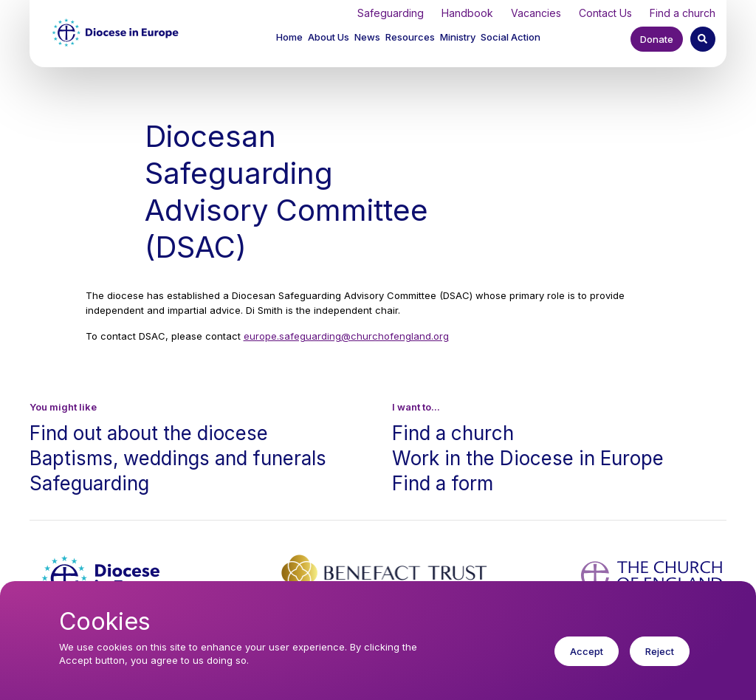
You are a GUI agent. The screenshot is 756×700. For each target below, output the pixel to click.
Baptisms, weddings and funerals (178, 458)
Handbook (467, 13)
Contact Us (605, 13)
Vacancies (536, 13)
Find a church (683, 13)
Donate (657, 39)
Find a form (443, 483)
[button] (330, 39)
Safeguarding (391, 13)
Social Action (511, 37)
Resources (410, 37)
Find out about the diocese (149, 433)
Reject (660, 662)
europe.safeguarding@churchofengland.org (346, 336)
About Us (329, 37)
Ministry (458, 37)
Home (289, 37)
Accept (587, 662)
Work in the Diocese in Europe (528, 458)
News (367, 37)
